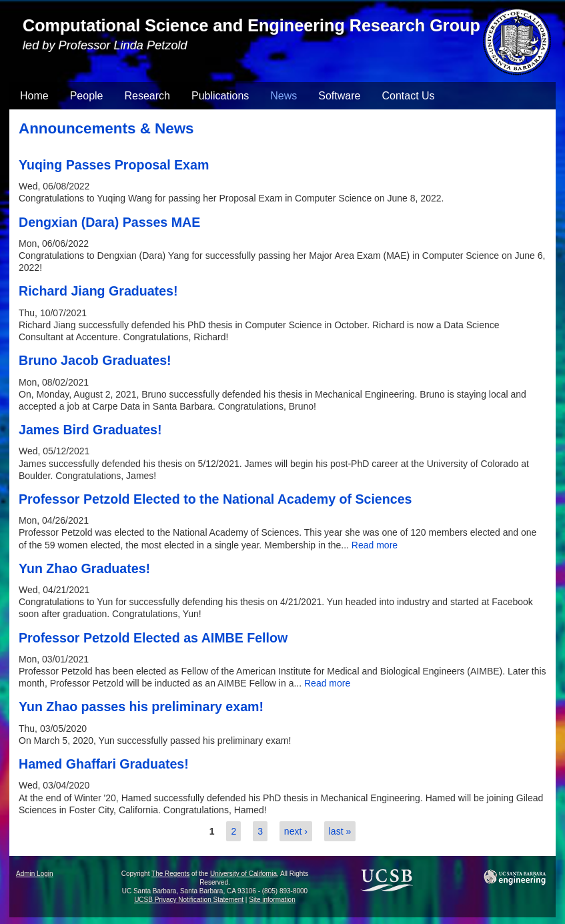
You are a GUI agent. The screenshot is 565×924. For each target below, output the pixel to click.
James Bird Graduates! (90, 430)
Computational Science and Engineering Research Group (251, 25)
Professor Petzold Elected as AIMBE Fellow (153, 638)
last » (340, 831)
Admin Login (35, 874)
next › (296, 831)
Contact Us (408, 96)
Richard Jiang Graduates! (98, 291)
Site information (272, 900)
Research (147, 96)
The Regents (170, 874)
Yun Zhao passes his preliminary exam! (141, 707)
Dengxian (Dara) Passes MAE (109, 222)
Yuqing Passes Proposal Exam (114, 165)
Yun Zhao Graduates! (84, 568)
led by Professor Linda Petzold (105, 45)
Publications (220, 96)
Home (34, 96)
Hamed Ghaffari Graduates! (104, 764)
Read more (375, 545)
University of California (243, 874)
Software (339, 96)
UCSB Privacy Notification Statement (189, 900)
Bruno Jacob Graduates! (95, 360)
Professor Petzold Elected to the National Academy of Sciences (215, 499)
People (87, 96)
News (284, 96)
